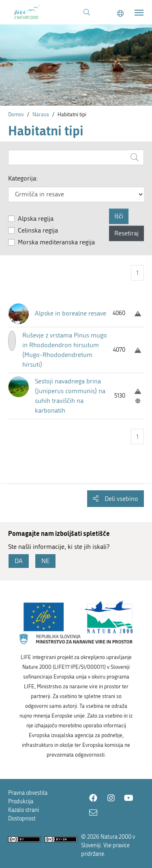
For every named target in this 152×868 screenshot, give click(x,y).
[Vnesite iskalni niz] (67, 157)
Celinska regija (38, 230)
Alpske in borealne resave (71, 313)
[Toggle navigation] (139, 13)
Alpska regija (36, 219)
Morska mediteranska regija (56, 242)
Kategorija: (23, 178)
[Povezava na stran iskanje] (87, 13)
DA (19, 561)
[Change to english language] (120, 14)
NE (45, 561)
